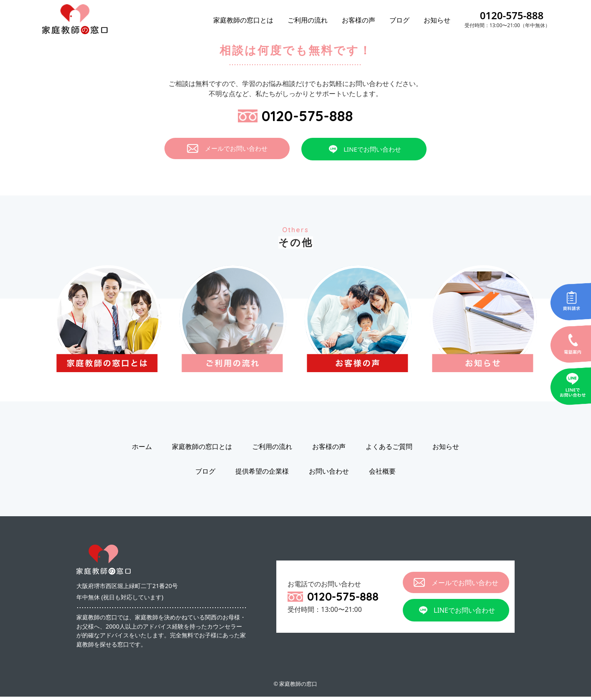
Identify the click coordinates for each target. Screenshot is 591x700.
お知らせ (437, 20)
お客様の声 (359, 20)
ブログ (399, 20)
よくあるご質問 (389, 450)
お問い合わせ (329, 474)
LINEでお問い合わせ (364, 152)
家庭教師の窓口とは (243, 20)
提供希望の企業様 (262, 474)
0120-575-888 (512, 15)
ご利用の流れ (308, 20)
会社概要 (382, 474)
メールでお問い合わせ (227, 152)
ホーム (142, 450)
